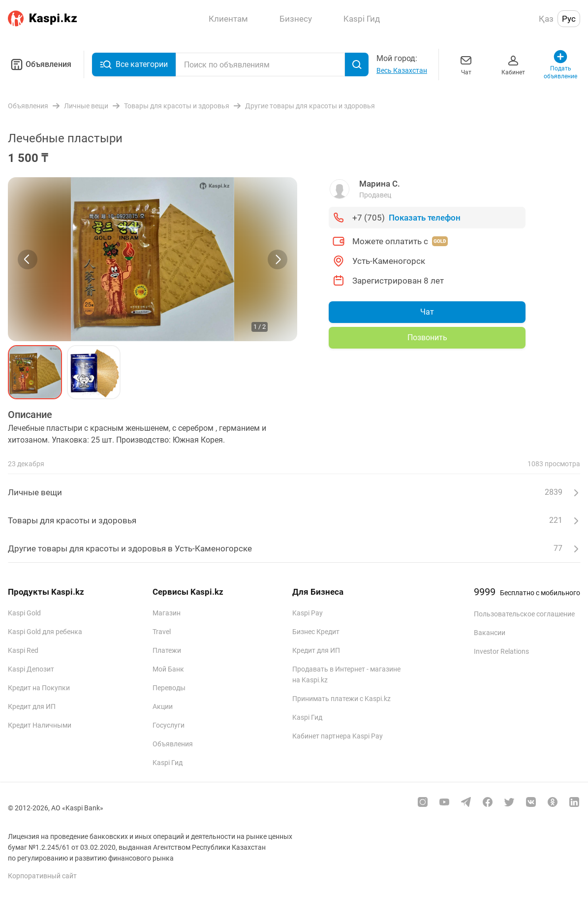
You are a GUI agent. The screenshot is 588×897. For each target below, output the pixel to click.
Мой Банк (168, 669)
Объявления (40, 64)
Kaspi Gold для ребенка (45, 632)
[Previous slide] (28, 259)
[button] (35, 372)
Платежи (167, 650)
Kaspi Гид (168, 763)
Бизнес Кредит (316, 632)
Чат (466, 64)
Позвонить (427, 337)
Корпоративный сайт (42, 876)
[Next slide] (278, 259)
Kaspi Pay (308, 613)
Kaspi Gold (24, 613)
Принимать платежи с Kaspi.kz (341, 699)
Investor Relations (501, 651)
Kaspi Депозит (31, 669)
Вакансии (490, 633)
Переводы (169, 688)
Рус (569, 19)
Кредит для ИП (32, 706)
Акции (163, 706)
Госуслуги (169, 725)
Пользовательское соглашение (524, 614)
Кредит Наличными (40, 725)
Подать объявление (560, 64)
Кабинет (513, 64)
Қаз (546, 19)
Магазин (167, 613)
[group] (153, 259)
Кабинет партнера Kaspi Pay (338, 736)
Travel (162, 632)
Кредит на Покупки (39, 688)
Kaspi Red (23, 650)
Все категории (134, 64)
